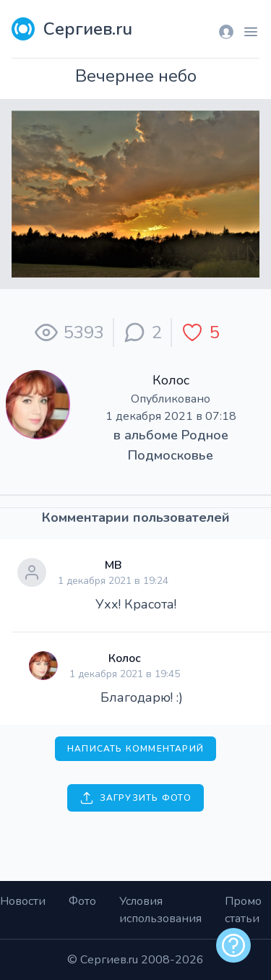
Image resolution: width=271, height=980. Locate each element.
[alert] (233, 945)
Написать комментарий (135, 749)
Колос (171, 380)
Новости (23, 901)
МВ (113, 565)
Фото (82, 901)
